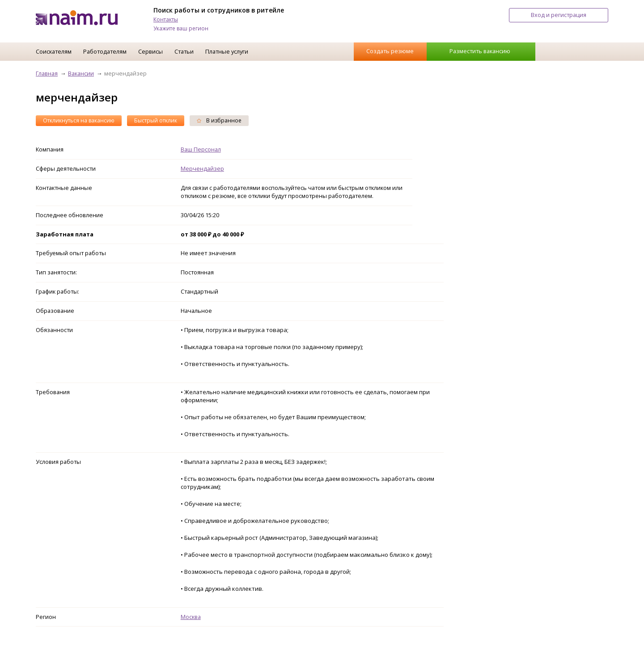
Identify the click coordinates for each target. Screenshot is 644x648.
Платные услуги (227, 51)
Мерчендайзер (202, 168)
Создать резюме (390, 51)
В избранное (219, 120)
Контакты (166, 19)
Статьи (184, 51)
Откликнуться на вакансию (79, 120)
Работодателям (105, 51)
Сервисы (150, 51)
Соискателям (54, 51)
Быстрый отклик (156, 120)
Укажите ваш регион (181, 28)
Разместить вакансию (480, 51)
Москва (191, 617)
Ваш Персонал (201, 149)
